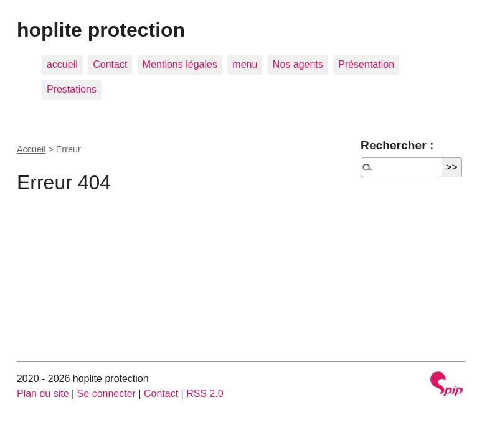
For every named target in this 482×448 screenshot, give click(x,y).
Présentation (366, 64)
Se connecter (106, 394)
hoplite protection (101, 30)
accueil (62, 64)
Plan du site (43, 394)
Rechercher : (397, 145)
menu (245, 64)
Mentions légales (180, 64)
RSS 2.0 (205, 394)
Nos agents (298, 64)
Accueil (31, 149)
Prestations (72, 89)
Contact (110, 64)
